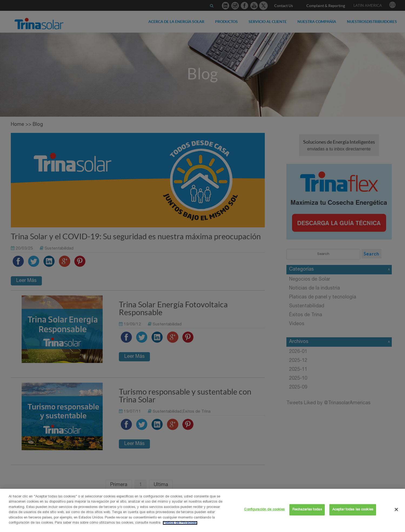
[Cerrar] (396, 509)
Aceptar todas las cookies (353, 510)
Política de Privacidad (180, 523)
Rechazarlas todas (307, 510)
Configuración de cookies (264, 510)
